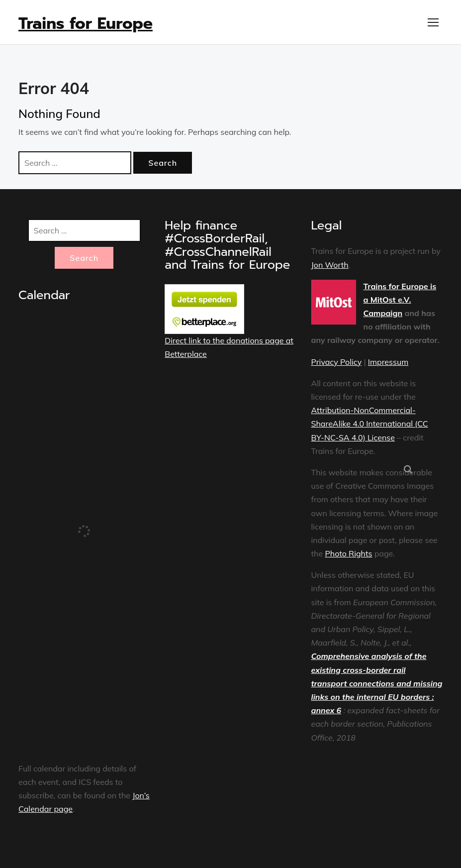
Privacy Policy (337, 362)
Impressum (388, 362)
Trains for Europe (86, 24)
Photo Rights (348, 553)
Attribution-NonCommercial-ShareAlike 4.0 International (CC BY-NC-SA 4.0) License (370, 424)
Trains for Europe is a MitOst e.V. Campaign (400, 300)
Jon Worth (330, 265)
